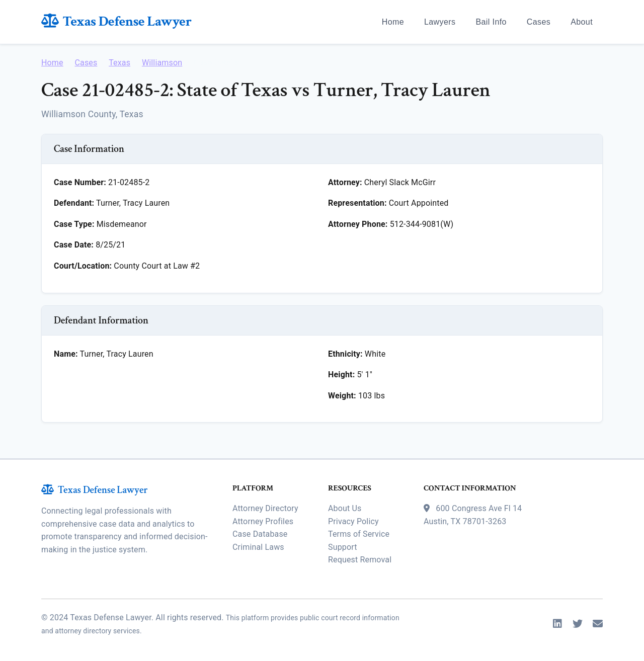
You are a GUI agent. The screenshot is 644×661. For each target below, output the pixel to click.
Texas (119, 63)
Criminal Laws (258, 547)
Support (343, 547)
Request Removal (360, 560)
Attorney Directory (265, 508)
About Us (345, 508)
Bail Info (491, 22)
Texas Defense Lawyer (116, 21)
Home (393, 22)
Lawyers (440, 22)
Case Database (260, 534)
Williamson (162, 63)
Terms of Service (359, 534)
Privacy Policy (353, 521)
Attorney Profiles (263, 521)
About (582, 22)
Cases (539, 22)
